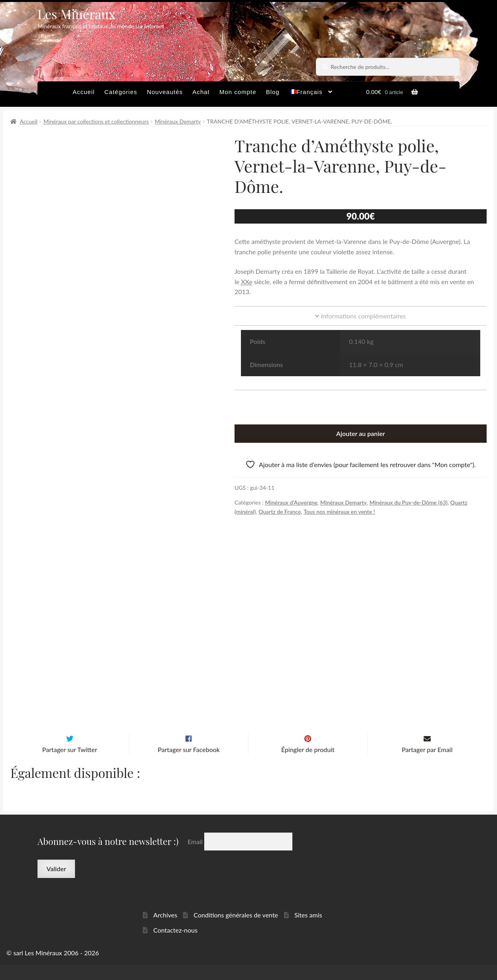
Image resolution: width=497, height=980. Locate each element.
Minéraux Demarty (178, 121)
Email (196, 857)
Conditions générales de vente (236, 930)
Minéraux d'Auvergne (291, 502)
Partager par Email (427, 765)
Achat (201, 92)
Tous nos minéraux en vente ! (339, 512)
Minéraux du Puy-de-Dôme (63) (408, 502)
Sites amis (308, 930)
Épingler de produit (308, 765)
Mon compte (238, 92)
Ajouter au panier (361, 433)
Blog (273, 92)
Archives (165, 930)
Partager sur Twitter (70, 765)
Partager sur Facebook (189, 765)
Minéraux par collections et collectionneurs (96, 121)
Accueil (84, 92)
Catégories (121, 92)
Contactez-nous (175, 946)
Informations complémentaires (360, 316)
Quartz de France (280, 512)
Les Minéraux (76, 14)
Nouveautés (165, 92)
